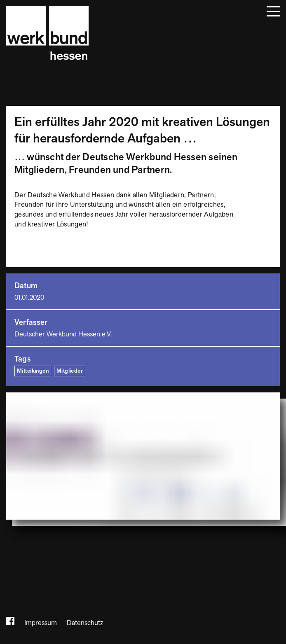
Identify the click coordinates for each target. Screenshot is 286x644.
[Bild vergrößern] (143, 456)
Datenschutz (85, 623)
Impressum (41, 623)
